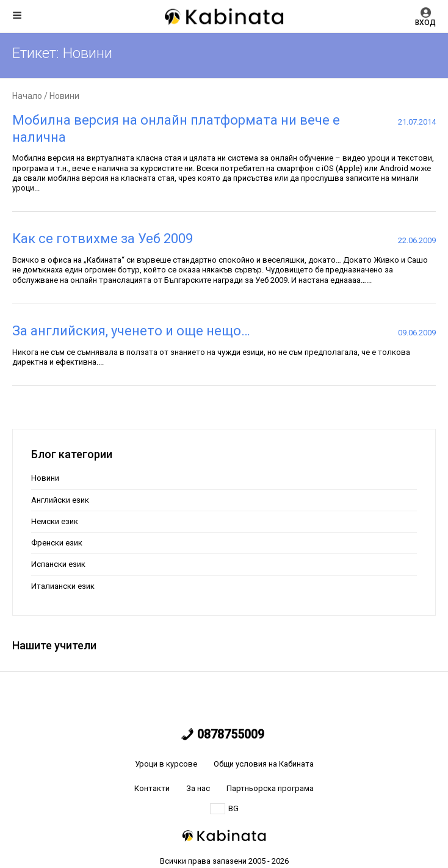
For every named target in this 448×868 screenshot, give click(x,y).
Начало (27, 96)
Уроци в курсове (166, 764)
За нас (198, 788)
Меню (17, 15)
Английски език (60, 500)
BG (224, 809)
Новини (45, 478)
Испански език (58, 564)
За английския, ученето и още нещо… (131, 331)
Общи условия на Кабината (264, 764)
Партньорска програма (270, 788)
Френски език (57, 543)
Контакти (152, 788)
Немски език (55, 521)
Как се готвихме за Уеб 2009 (103, 239)
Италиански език (63, 586)
